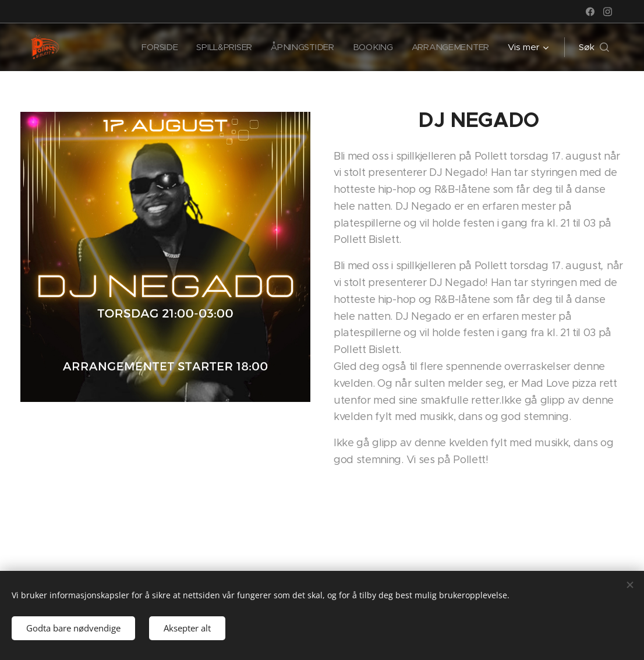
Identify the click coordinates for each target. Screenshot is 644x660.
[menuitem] (155, 47)
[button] (594, 47)
